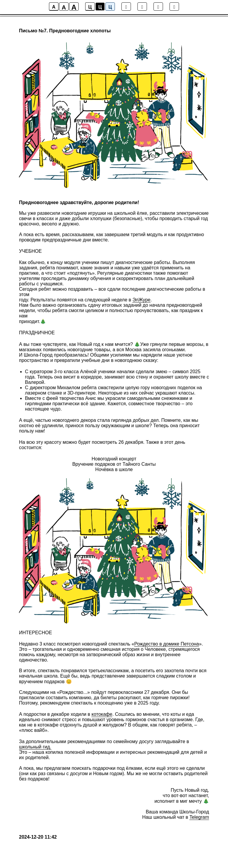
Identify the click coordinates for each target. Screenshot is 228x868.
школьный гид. (35, 747)
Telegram (199, 817)
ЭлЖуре (141, 300)
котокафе (102, 714)
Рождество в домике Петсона (167, 644)
